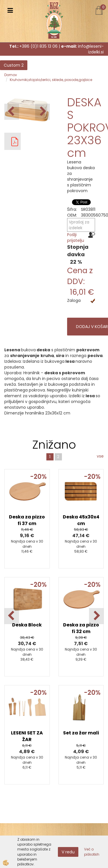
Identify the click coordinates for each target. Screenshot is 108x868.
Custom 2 (14, 65)
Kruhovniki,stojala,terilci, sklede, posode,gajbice (51, 80)
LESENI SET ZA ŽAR (27, 736)
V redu (68, 852)
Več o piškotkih (92, 852)
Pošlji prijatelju (76, 238)
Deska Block (27, 625)
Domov (11, 75)
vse (100, 456)
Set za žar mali (81, 733)
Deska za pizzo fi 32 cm (81, 628)
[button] (42, 112)
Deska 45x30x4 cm (81, 520)
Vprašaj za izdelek (79, 225)
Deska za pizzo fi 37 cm (27, 520)
